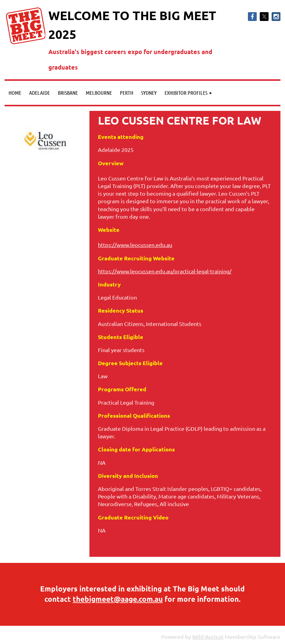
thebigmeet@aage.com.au (118, 599)
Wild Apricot (208, 637)
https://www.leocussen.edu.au (135, 245)
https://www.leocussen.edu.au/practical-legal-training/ (165, 271)
